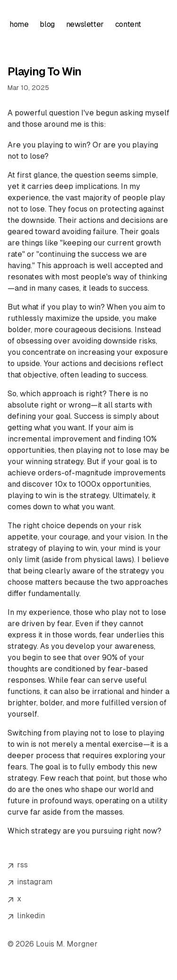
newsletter (85, 24)
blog (47, 24)
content (128, 24)
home (19, 24)
